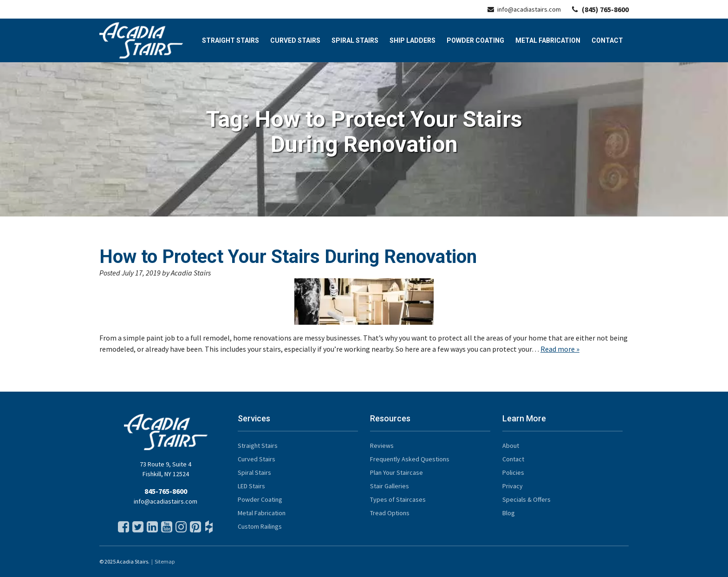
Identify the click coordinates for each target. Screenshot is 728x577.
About (511, 446)
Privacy (513, 486)
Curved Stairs (295, 40)
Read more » (560, 349)
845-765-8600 (166, 491)
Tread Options (390, 513)
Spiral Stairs (355, 40)
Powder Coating (475, 40)
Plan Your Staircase (396, 472)
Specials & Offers (526, 499)
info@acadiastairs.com (524, 9)
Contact (607, 40)
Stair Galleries (390, 486)
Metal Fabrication (548, 40)
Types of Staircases (398, 499)
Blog (509, 513)
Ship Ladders (413, 40)
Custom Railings (260, 526)
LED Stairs (251, 486)
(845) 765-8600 (600, 9)
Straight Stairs (231, 40)
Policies (513, 472)
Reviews (382, 446)
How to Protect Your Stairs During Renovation (288, 257)
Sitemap (165, 561)
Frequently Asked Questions (410, 459)
